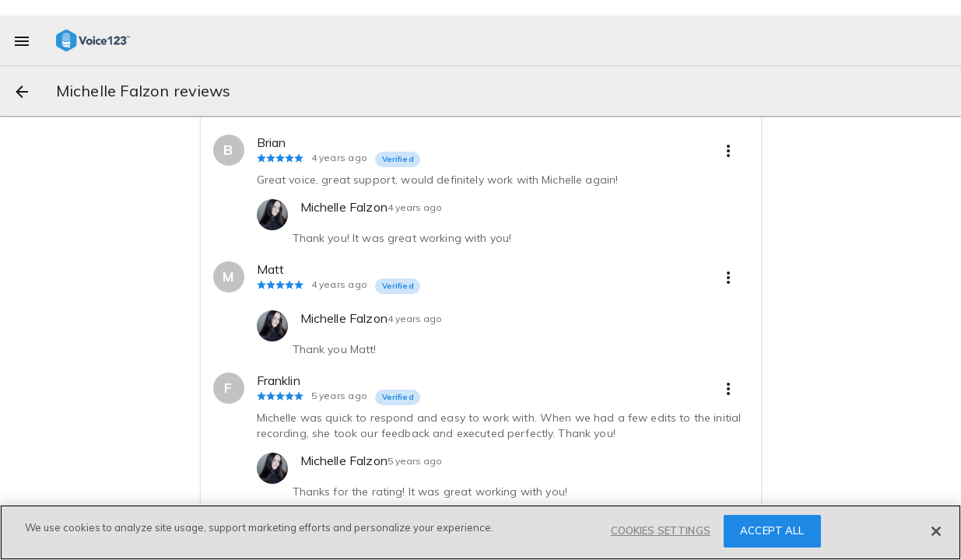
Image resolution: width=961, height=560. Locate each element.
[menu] (22, 40)
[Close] (936, 531)
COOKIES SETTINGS (661, 530)
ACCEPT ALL (772, 530)
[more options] (728, 150)
